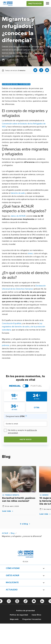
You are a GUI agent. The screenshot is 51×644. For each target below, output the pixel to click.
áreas (30, 253)
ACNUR (5, 533)
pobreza (6, 345)
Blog (13, 533)
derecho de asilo (18, 193)
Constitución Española (12, 323)
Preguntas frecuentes (32, 619)
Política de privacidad (25, 611)
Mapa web (14, 619)
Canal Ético (36, 615)
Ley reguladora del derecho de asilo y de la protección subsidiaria (23, 327)
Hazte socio (26, 439)
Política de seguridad (19, 615)
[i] (26, 416)
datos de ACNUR (18, 216)
